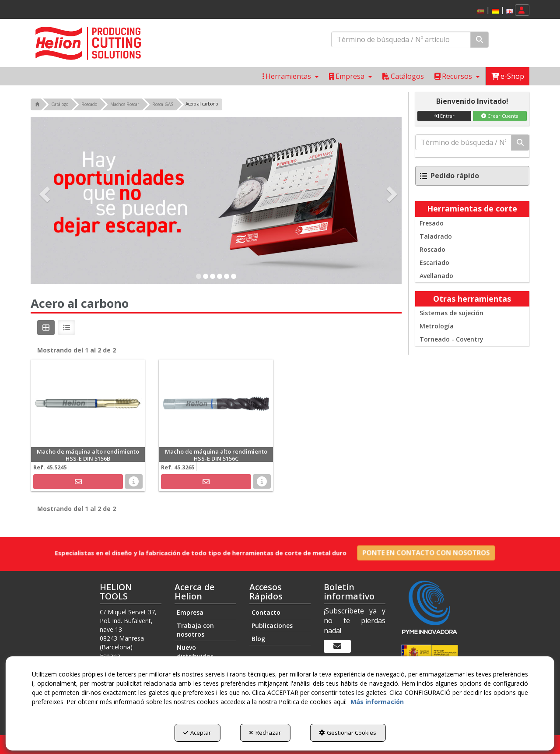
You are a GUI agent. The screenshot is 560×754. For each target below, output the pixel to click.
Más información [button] (377, 702)
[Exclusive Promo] (216, 200)
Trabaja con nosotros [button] (195, 630)
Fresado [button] (432, 223)
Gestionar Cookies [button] (348, 733)
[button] (495, 11)
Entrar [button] (444, 116)
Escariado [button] (434, 262)
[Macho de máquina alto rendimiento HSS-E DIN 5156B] (88, 403)
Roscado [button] (432, 249)
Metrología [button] (437, 326)
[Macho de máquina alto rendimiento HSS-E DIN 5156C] (216, 403)
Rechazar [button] (265, 733)
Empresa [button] (190, 612)
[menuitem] (494, 10)
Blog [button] (258, 639)
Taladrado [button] (436, 236)
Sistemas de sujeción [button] (451, 313)
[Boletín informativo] (337, 646)
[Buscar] (479, 40)
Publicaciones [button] (272, 625)
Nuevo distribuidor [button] (195, 652)
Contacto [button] (266, 612)
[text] (401, 39)
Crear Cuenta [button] (500, 116)
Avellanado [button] (436, 276)
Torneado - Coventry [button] (451, 339)
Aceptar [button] (197, 733)
